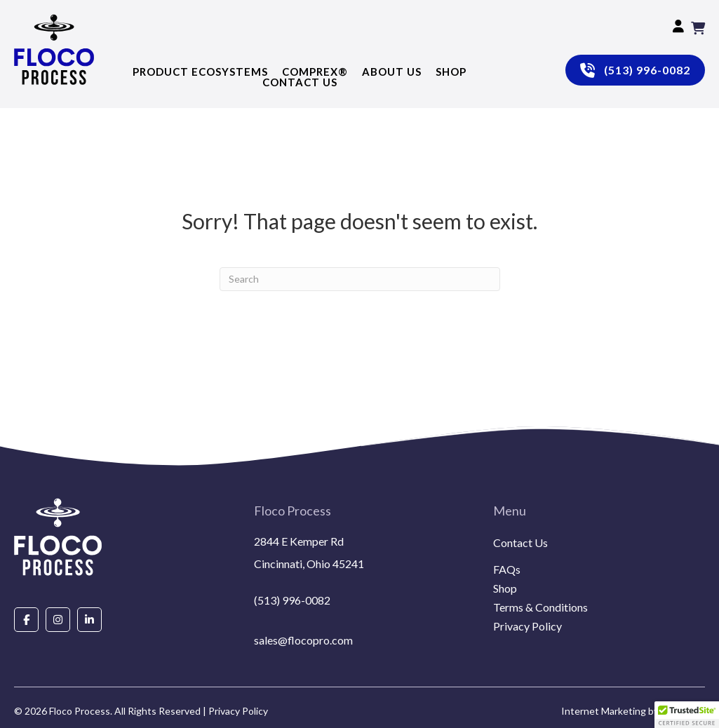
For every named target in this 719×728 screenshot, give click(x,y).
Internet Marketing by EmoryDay (633, 711)
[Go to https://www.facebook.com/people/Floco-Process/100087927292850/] (26, 619)
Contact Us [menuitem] (520, 543)
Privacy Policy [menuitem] (528, 627)
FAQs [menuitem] (507, 570)
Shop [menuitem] (505, 589)
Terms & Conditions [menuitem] (540, 608)
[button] (687, 715)
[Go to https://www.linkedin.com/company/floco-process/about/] (89, 619)
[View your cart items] (698, 28)
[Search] (360, 279)
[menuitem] (599, 560)
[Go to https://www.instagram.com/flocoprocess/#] (58, 619)
